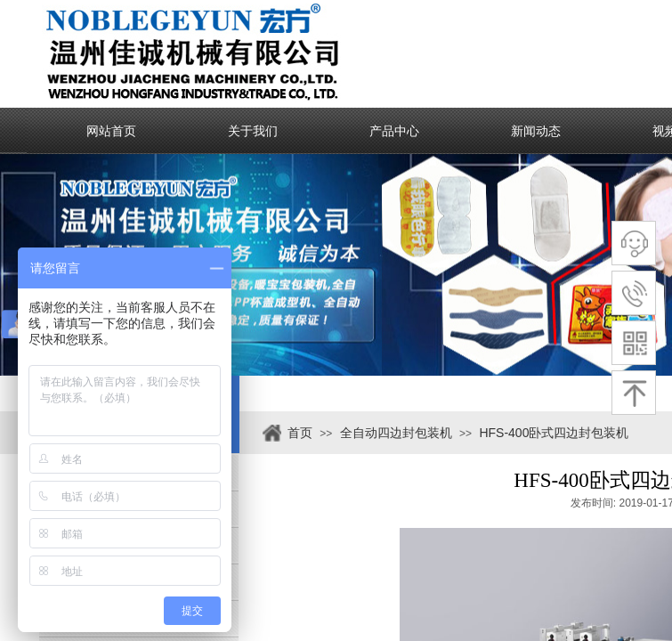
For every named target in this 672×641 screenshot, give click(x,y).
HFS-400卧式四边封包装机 (554, 433)
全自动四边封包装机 (396, 433)
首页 (300, 433)
